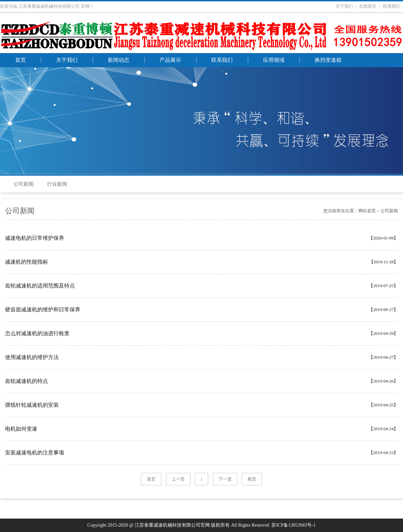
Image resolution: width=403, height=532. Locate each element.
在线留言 (368, 6)
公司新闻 (24, 184)
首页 (151, 479)
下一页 (225, 479)
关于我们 (344, 6)
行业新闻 (57, 184)
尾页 (252, 479)
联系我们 (392, 6)
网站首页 (367, 211)
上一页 (178, 479)
